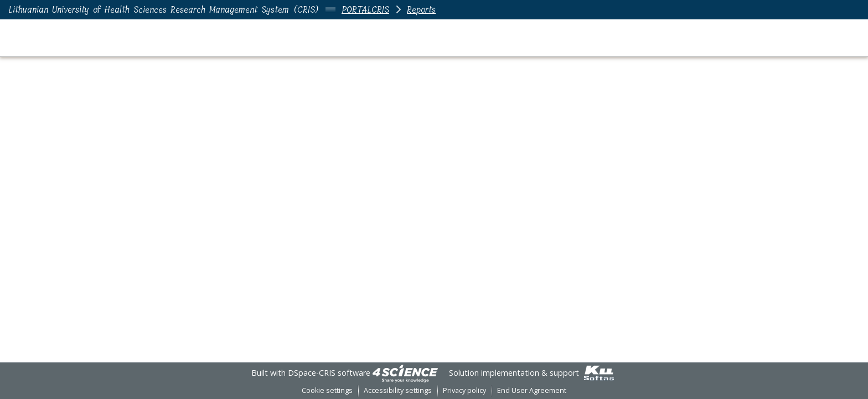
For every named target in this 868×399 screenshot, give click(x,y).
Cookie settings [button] (327, 390)
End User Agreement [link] (532, 390)
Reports (421, 10)
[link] (405, 373)
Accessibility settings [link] (398, 390)
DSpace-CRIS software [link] (329, 373)
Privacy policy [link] (464, 390)
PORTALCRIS (365, 10)
